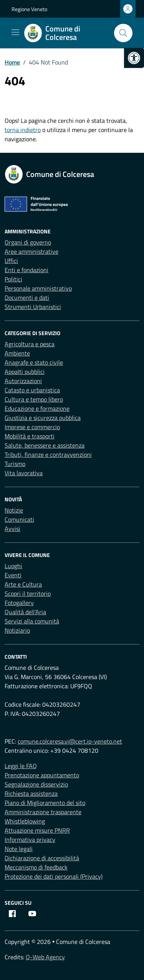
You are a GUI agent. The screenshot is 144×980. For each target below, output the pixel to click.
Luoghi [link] (13, 566)
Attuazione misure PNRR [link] (37, 830)
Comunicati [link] (19, 519)
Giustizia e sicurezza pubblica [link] (43, 418)
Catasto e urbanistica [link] (32, 390)
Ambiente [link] (17, 353)
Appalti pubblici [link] (25, 372)
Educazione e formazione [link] (37, 408)
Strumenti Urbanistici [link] (33, 307)
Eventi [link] (13, 575)
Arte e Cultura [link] (23, 584)
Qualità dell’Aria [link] (25, 612)
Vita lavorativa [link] (24, 473)
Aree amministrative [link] (31, 251)
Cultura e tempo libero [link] (34, 399)
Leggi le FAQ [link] (21, 766)
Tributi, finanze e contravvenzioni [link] (48, 454)
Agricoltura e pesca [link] (30, 344)
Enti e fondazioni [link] (26, 270)
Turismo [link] (15, 464)
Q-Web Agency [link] (45, 957)
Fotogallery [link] (19, 603)
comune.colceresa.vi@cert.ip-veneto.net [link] (70, 741)
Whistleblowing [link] (25, 821)
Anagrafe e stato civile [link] (34, 362)
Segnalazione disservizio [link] (36, 784)
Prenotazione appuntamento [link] (42, 775)
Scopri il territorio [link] (28, 593)
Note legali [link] (19, 849)
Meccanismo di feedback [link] (36, 867)
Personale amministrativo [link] (38, 288)
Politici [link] (13, 279)
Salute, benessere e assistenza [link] (45, 445)
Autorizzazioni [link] (23, 381)
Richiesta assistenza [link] (31, 793)
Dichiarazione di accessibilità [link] (42, 858)
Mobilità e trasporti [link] (30, 436)
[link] (134, 58)
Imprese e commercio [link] (32, 427)
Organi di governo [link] (28, 242)
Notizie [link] (14, 510)
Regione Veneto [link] (29, 9)
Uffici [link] (11, 261)
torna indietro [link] (23, 130)
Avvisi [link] (12, 529)
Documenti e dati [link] (27, 297)
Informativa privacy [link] (30, 840)
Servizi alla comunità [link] (32, 621)
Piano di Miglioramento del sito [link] (45, 803)
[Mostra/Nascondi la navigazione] (15, 32)
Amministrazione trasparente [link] (43, 812)
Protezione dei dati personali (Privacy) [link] (54, 876)
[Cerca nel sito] (123, 33)
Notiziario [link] (17, 630)
